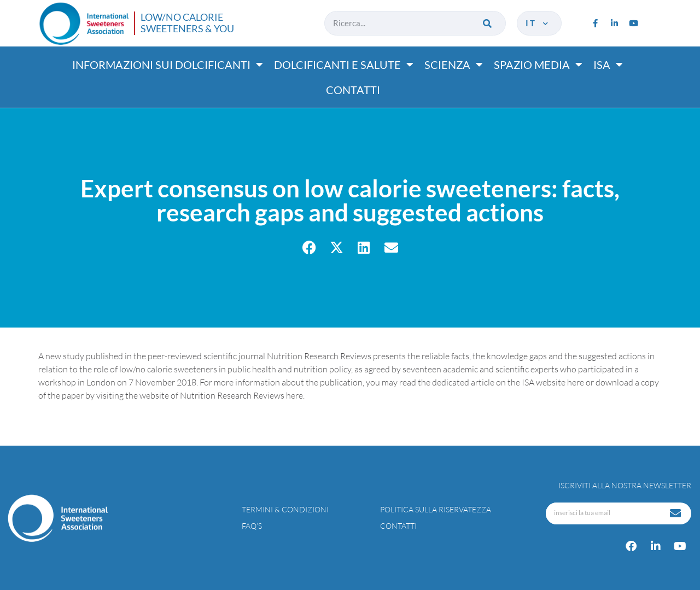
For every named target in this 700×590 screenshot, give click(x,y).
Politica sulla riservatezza (436, 509)
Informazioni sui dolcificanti (168, 65)
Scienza (454, 65)
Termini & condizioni (285, 509)
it (538, 23)
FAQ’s (252, 526)
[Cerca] (488, 23)
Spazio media (538, 65)
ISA (608, 65)
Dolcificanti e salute (344, 65)
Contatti (353, 90)
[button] (309, 247)
